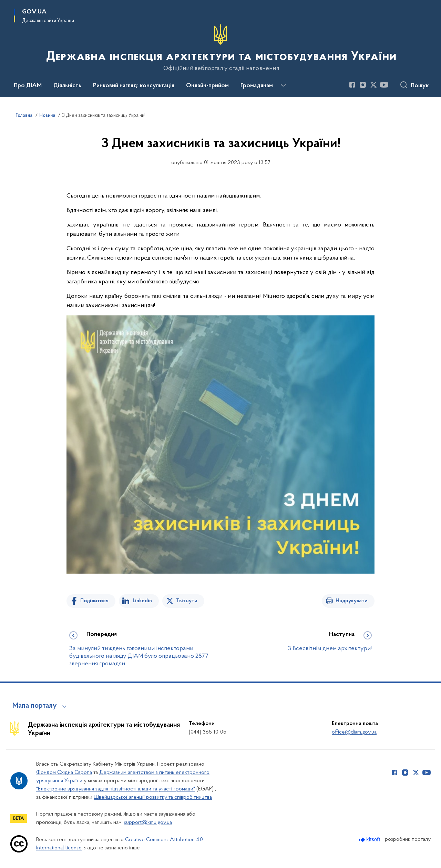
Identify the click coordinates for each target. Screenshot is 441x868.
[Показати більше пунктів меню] (283, 85)
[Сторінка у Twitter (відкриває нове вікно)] (373, 85)
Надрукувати (352, 601)
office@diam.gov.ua (354, 732)
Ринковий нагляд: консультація (134, 86)
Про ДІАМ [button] (28, 86)
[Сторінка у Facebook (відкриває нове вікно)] (352, 85)
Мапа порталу (35, 706)
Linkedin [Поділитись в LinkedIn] (142, 601)
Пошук (420, 86)
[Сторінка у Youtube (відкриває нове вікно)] (384, 85)
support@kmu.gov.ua (148, 822)
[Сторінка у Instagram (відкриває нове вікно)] (363, 85)
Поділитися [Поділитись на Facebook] (94, 601)
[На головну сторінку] (221, 48)
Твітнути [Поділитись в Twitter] (187, 601)
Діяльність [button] (67, 86)
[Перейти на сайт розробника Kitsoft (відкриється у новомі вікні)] (370, 840)
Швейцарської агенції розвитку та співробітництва (153, 797)
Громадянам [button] (257, 86)
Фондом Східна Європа (64, 773)
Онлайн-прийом (207, 86)
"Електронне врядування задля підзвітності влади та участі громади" (116, 789)
